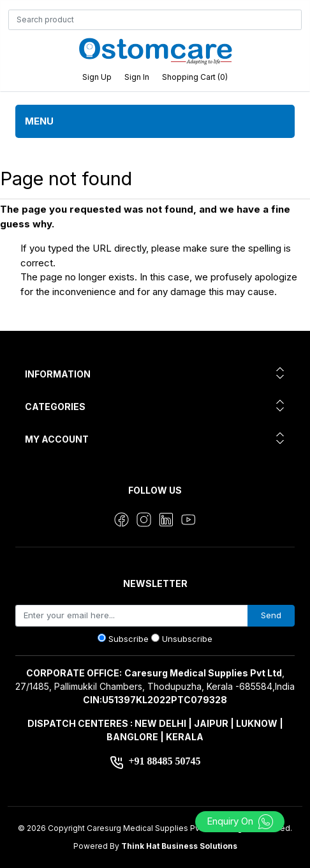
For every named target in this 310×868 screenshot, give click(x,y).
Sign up (97, 77)
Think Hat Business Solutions (179, 846)
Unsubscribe (187, 639)
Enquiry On (240, 821)
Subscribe (129, 639)
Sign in (137, 77)
